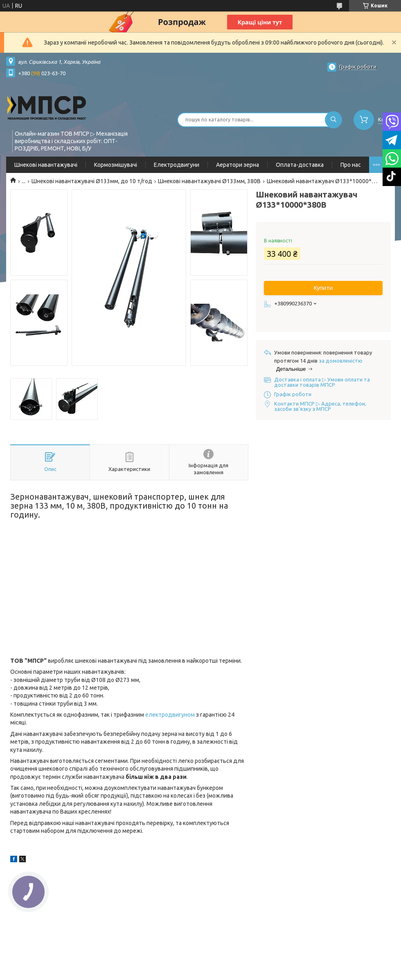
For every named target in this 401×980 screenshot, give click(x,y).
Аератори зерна (238, 165)
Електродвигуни (177, 165)
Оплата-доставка (300, 165)
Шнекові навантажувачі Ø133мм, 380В (209, 181)
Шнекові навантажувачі (46, 165)
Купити (323, 288)
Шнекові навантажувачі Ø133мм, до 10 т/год (92, 181)
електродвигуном (170, 715)
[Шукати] (333, 120)
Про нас (351, 165)
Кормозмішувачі (116, 165)
